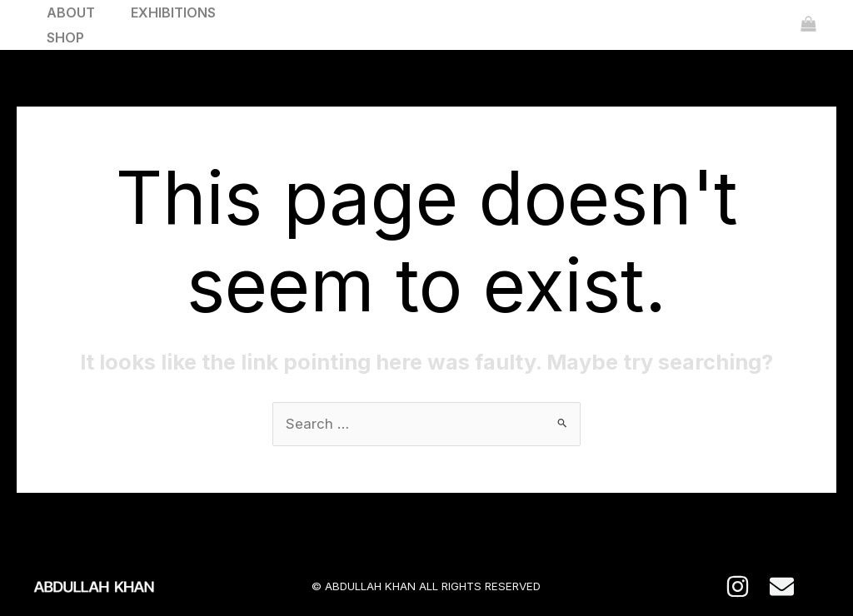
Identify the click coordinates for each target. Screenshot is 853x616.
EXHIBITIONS (180, 12)
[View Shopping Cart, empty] (808, 25)
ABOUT (73, 12)
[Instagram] (738, 587)
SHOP (68, 37)
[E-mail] (782, 587)
